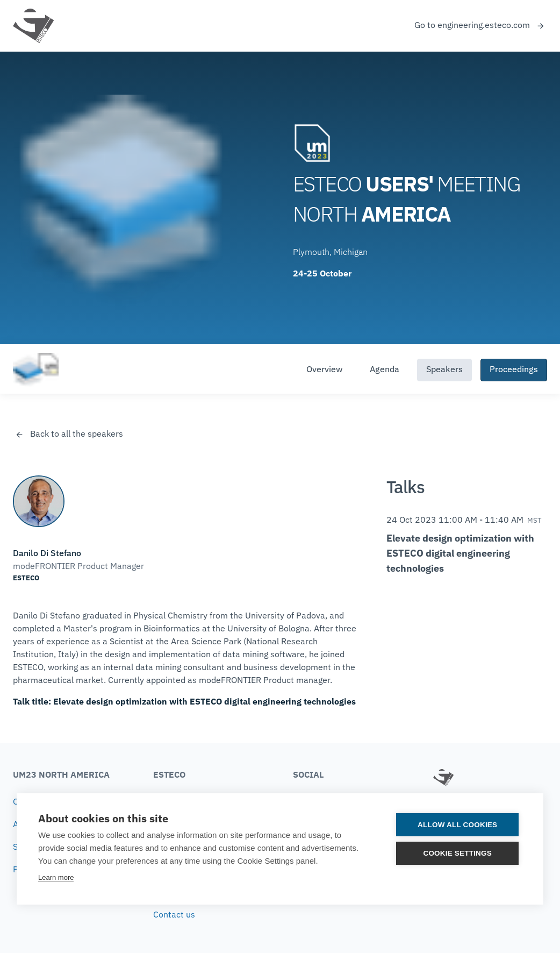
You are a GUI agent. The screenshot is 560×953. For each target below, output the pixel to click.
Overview (325, 370)
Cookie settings (458, 853)
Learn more (56, 877)
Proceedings (514, 370)
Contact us (174, 915)
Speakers (444, 370)
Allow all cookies (458, 825)
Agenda (385, 370)
